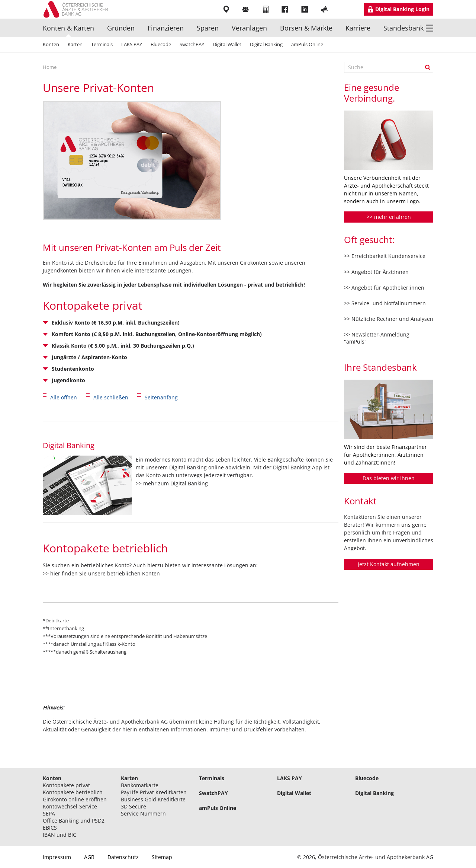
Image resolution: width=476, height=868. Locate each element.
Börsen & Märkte (306, 28)
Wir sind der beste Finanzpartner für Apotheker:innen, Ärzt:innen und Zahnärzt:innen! (385, 455)
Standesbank (403, 28)
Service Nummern (143, 813)
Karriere (358, 28)
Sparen (208, 28)
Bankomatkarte (140, 785)
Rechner (266, 9)
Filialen (227, 9)
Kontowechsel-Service (70, 806)
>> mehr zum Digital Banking (172, 483)
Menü (430, 28)
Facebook (286, 9)
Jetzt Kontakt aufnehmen (389, 564)
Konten (51, 44)
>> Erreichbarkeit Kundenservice (385, 256)
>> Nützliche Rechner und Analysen (389, 319)
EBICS (50, 828)
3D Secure (134, 806)
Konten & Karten (68, 28)
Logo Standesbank (78, 9)
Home (50, 67)
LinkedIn (305, 9)
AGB (89, 857)
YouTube (325, 9)
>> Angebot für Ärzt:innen (376, 272)
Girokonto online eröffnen (75, 799)
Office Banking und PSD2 (74, 821)
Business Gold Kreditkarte (153, 799)
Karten (75, 44)
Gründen (121, 28)
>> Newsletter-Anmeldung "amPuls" (377, 338)
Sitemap (162, 857)
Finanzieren (166, 28)
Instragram (345, 9)
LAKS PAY (132, 44)
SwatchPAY (192, 44)
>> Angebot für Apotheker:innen (384, 288)
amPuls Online (307, 44)
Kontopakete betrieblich (73, 792)
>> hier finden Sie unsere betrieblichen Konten (101, 573)
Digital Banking (266, 44)
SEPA (49, 813)
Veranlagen (249, 28)
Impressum (57, 857)
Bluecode (161, 44)
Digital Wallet (227, 44)
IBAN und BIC (59, 835)
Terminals (102, 44)
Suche (428, 67)
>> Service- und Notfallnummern (385, 303)
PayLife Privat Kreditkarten (154, 792)
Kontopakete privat (66, 785)
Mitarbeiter (246, 9)
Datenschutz (123, 857)
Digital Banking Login (402, 9)
